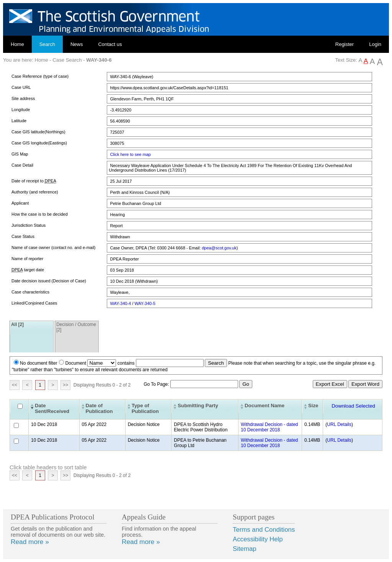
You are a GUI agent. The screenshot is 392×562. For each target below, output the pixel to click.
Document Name (265, 406)
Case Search (67, 60)
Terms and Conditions (264, 530)
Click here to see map (131, 154)
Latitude (19, 121)
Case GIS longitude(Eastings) (39, 143)
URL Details (339, 424)
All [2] (17, 324)
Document (76, 363)
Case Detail (22, 165)
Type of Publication (145, 408)
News (77, 44)
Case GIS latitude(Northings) (38, 132)
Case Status (23, 236)
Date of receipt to (34, 181)
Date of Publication (99, 408)
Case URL (21, 87)
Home (17, 44)
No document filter (38, 363)
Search (47, 44)
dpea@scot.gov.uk (219, 248)
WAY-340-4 (121, 303)
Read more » (30, 542)
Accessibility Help (258, 539)
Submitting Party (198, 406)
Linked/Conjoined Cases (34, 303)
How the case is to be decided (40, 214)
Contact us (110, 44)
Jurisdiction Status (29, 225)
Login (375, 44)
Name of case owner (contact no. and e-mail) (54, 247)
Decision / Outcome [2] (76, 327)
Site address (23, 98)
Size (313, 406)
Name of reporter (27, 259)
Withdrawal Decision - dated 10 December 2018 (269, 427)
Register (345, 44)
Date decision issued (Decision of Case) (49, 281)
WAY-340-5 (145, 303)
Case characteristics (30, 292)
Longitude (21, 110)
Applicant (20, 203)
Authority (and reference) (35, 192)
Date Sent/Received (52, 408)
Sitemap (245, 549)
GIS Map (20, 154)
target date (28, 270)
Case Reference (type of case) (40, 76)
